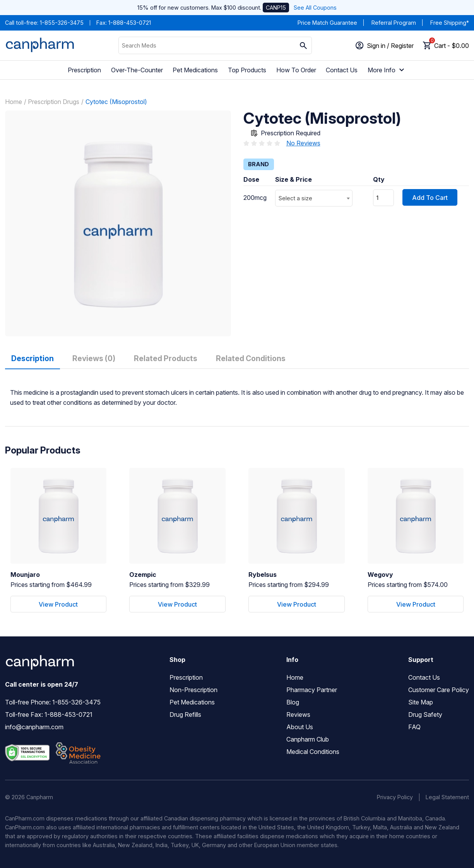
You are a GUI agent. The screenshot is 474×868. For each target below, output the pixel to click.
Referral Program (394, 23)
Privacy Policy (395, 797)
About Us (300, 727)
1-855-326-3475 (62, 23)
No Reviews (303, 143)
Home (14, 102)
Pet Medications (195, 70)
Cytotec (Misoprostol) (116, 102)
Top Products (247, 70)
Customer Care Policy (439, 690)
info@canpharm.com (34, 727)
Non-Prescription (193, 690)
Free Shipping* (450, 23)
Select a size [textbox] (295, 198)
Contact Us (342, 70)
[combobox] (314, 198)
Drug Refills (185, 715)
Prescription (84, 70)
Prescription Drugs (54, 102)
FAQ (414, 727)
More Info (387, 70)
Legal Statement (447, 797)
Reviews (298, 715)
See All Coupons (315, 8)
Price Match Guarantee (327, 23)
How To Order (296, 70)
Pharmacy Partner (312, 690)
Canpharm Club (308, 739)
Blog (293, 702)
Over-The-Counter (137, 70)
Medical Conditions (313, 752)
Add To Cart (430, 198)
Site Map (421, 702)
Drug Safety (425, 715)
